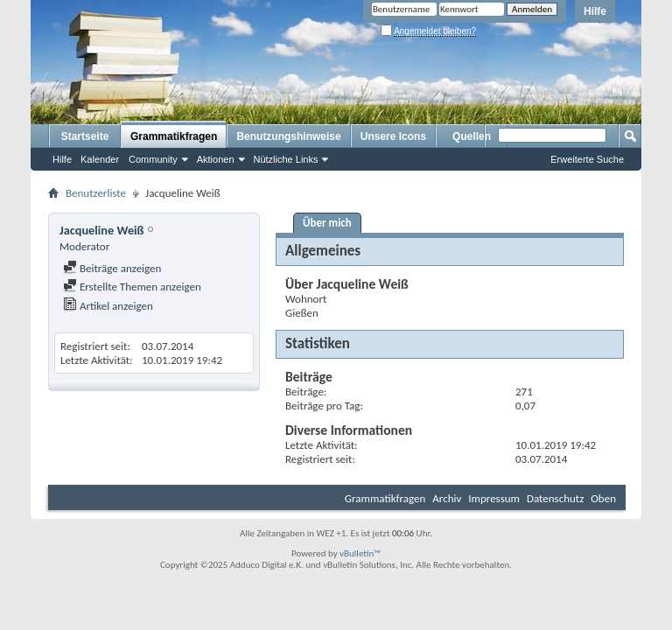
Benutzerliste (96, 193)
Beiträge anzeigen (112, 268)
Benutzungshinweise (288, 136)
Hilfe (595, 11)
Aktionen (216, 159)
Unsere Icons (393, 136)
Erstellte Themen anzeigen (132, 287)
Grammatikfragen (174, 136)
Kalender (100, 159)
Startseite (85, 136)
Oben (603, 498)
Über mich (327, 223)
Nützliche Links (286, 159)
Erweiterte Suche (587, 159)
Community (153, 159)
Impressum (494, 498)
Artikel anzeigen (108, 306)
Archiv (447, 498)
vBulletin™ (360, 553)
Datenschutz (555, 498)
